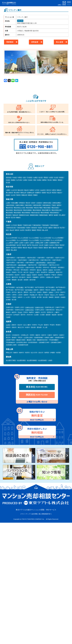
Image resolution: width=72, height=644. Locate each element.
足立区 (8, 182)
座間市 (59, 205)
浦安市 (17, 230)
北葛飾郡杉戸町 (54, 243)
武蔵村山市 (31, 192)
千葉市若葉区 (21, 228)
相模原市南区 (34, 215)
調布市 (30, 195)
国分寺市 (21, 190)
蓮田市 (46, 248)
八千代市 (14, 225)
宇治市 (20, 312)
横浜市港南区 (28, 210)
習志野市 (28, 230)
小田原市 (39, 203)
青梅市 (35, 195)
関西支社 (37, 395)
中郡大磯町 (15, 203)
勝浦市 (20, 225)
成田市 (50, 228)
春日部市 (14, 248)
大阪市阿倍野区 (41, 263)
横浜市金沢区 (36, 212)
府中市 (49, 190)
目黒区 (39, 180)
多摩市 (32, 190)
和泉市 (29, 275)
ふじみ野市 (9, 243)
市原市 (40, 228)
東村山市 (23, 192)
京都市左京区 (29, 307)
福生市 (59, 192)
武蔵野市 (38, 192)
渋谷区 (30, 180)
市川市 (45, 228)
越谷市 (55, 248)
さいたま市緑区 (34, 240)
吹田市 (51, 270)
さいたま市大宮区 (45, 238)
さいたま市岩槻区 (58, 238)
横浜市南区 (30, 208)
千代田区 (30, 177)
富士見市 (35, 245)
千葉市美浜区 (54, 225)
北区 (24, 177)
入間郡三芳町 (39, 243)
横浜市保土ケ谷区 (20, 208)
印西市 (28, 228)
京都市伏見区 (29, 310)
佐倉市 (8, 225)
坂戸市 (29, 245)
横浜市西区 (17, 212)
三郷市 (16, 243)
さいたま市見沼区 (56, 240)
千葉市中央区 (27, 225)
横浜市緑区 (9, 212)
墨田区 (46, 177)
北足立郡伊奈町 (11, 245)
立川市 (13, 195)
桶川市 (25, 248)
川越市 (46, 245)
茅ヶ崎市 (62, 215)
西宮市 (53, 290)
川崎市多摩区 (56, 203)
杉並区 (8, 180)
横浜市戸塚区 (38, 208)
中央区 (15, 177)
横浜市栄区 (55, 208)
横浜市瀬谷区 (37, 210)
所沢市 (62, 245)
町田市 (54, 192)
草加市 (41, 248)
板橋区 (13, 180)
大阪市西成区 (22, 265)
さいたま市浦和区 (22, 240)
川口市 (41, 245)
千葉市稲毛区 (37, 225)
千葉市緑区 (45, 225)
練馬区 (44, 180)
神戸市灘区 (20, 287)
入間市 (32, 243)
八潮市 (46, 243)
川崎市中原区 (47, 203)
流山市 (12, 230)
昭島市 (59, 190)
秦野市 (51, 215)
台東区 (35, 177)
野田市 (39, 230)
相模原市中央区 (24, 215)
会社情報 (34, 514)
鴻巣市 (8, 250)
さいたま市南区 (34, 238)
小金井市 (43, 190)
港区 (35, 180)
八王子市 (14, 190)
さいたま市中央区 (12, 238)
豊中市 (39, 270)
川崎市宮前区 (10, 205)
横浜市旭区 (47, 208)
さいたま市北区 (23, 238)
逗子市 (13, 217)
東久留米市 (9, 192)
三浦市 (8, 203)
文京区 (56, 177)
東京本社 (37, 387)
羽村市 (18, 195)
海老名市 (15, 215)
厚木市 (28, 203)
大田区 (51, 177)
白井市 (22, 230)
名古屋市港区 (21, 360)
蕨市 (50, 248)
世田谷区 (9, 177)
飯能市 (60, 248)
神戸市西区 (29, 290)
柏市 (7, 230)
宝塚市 (51, 292)
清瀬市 (44, 192)
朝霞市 (20, 248)
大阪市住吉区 (51, 263)
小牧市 (50, 360)
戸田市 (57, 245)
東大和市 (17, 192)
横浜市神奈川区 (57, 210)
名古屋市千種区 (11, 360)
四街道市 (34, 228)
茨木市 (32, 272)
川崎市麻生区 (46, 205)
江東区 (25, 180)
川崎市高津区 (37, 205)
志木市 (52, 245)
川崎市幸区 (28, 205)
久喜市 (26, 243)
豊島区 (60, 180)
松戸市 (62, 228)
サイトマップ (26, 514)
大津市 (8, 325)
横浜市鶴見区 (54, 212)
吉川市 (19, 245)
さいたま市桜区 (11, 240)
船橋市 (34, 230)
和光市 (24, 245)
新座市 (8, 248)
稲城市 (8, 195)
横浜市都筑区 (26, 212)
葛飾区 (55, 180)
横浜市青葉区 (45, 212)
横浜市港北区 (18, 210)
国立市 (26, 190)
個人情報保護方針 (45, 514)
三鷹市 (8, 190)
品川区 (41, 177)
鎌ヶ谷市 (45, 230)
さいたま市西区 (45, 240)
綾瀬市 (56, 215)
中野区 (20, 177)
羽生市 (35, 248)
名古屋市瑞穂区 (32, 360)
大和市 (33, 203)
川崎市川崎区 (20, 205)
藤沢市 (8, 217)
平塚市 (54, 205)
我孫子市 (56, 228)
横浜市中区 (9, 208)
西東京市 (24, 195)
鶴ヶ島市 (14, 250)
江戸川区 (19, 180)
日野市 (54, 190)
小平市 (37, 190)
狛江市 (49, 192)
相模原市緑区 (44, 215)
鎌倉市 (18, 217)
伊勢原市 (22, 203)
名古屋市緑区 (42, 360)
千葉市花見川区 (11, 228)
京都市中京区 (39, 307)
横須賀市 (9, 215)
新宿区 (61, 177)
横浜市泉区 (9, 210)
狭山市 (30, 248)
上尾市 (21, 243)
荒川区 (50, 180)
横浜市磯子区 (46, 210)
